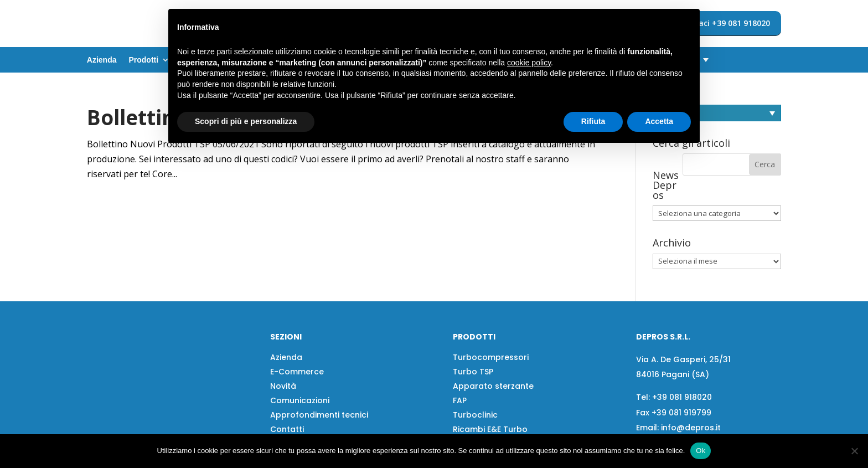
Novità (283, 386)
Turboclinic (475, 415)
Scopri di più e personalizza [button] (246, 121)
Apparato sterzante (493, 386)
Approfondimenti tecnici (319, 415)
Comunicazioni (300, 400)
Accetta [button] (659, 121)
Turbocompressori (491, 357)
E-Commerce (297, 372)
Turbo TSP (473, 372)
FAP (460, 400)
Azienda (102, 60)
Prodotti (143, 60)
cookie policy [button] (529, 63)
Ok (701, 451)
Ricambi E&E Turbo (490, 429)
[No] (854, 451)
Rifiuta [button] (593, 121)
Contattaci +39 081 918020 (719, 23)
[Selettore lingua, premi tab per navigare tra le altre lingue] (717, 113)
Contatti (287, 429)
